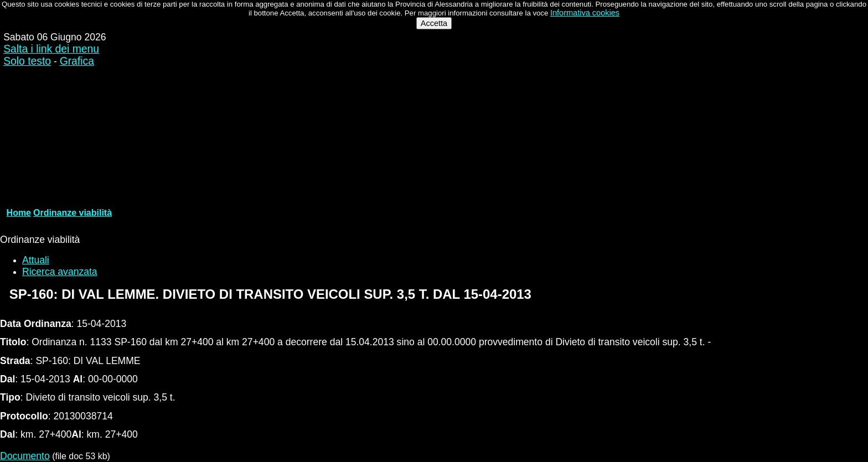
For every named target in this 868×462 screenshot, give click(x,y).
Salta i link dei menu (51, 49)
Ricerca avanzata (60, 272)
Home (19, 213)
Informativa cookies (585, 13)
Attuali (36, 260)
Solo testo (27, 61)
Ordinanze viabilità (73, 213)
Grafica (77, 61)
